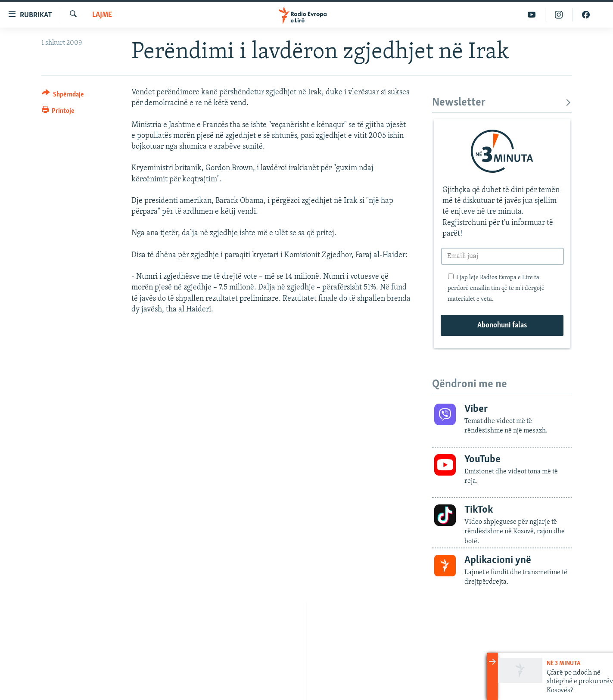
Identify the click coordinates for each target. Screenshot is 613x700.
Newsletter (502, 103)
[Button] (63, 96)
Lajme (102, 15)
